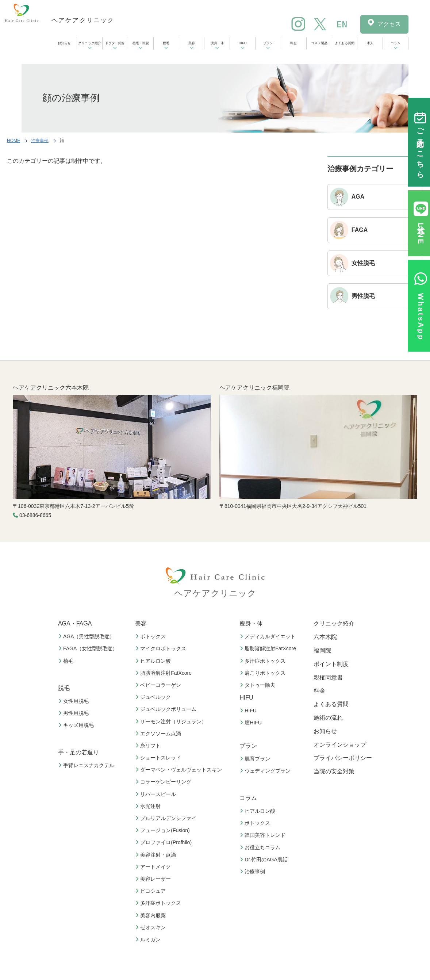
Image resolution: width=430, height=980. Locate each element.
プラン (268, 43)
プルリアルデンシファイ (167, 818)
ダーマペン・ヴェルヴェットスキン (180, 770)
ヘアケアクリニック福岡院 (254, 388)
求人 (370, 43)
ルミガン (149, 939)
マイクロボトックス (162, 648)
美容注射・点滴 (157, 855)
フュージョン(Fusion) (163, 830)
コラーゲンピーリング (164, 782)
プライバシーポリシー (343, 758)
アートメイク (154, 867)
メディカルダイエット (269, 636)
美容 (192, 43)
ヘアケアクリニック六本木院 (51, 388)
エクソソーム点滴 (159, 734)
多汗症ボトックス (159, 903)
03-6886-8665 (35, 515)
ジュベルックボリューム (167, 709)
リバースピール (157, 794)
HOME (14, 141)
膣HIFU (252, 723)
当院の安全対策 (334, 771)
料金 (293, 43)
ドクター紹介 (115, 43)
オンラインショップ (340, 745)
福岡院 (322, 650)
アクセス (389, 24)
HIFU (243, 43)
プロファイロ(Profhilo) (164, 842)
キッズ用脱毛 (77, 725)
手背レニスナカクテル (87, 765)
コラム (396, 43)
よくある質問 (345, 43)
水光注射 (149, 806)
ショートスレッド (159, 758)
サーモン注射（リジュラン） (172, 721)
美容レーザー (154, 879)
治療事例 (40, 141)
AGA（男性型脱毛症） (88, 636)
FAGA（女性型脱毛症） (89, 648)
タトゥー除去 (258, 685)
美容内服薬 (151, 915)
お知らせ (64, 43)
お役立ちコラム (261, 847)
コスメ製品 (319, 43)
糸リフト (149, 746)
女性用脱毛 (74, 701)
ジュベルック (154, 697)
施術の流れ (328, 718)
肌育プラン (256, 759)
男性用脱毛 (74, 713)
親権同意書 (328, 677)
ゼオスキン (151, 927)
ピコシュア (151, 891)
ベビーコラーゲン (159, 685)
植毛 (67, 661)
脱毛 (166, 43)
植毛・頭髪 (141, 43)
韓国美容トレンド (264, 835)
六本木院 (325, 637)
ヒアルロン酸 (154, 661)
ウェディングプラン (266, 771)
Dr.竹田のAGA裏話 (264, 860)
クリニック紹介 (90, 43)
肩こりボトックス (264, 673)
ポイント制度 (331, 664)
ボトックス (151, 636)
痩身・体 (217, 43)
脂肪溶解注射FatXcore (164, 673)
